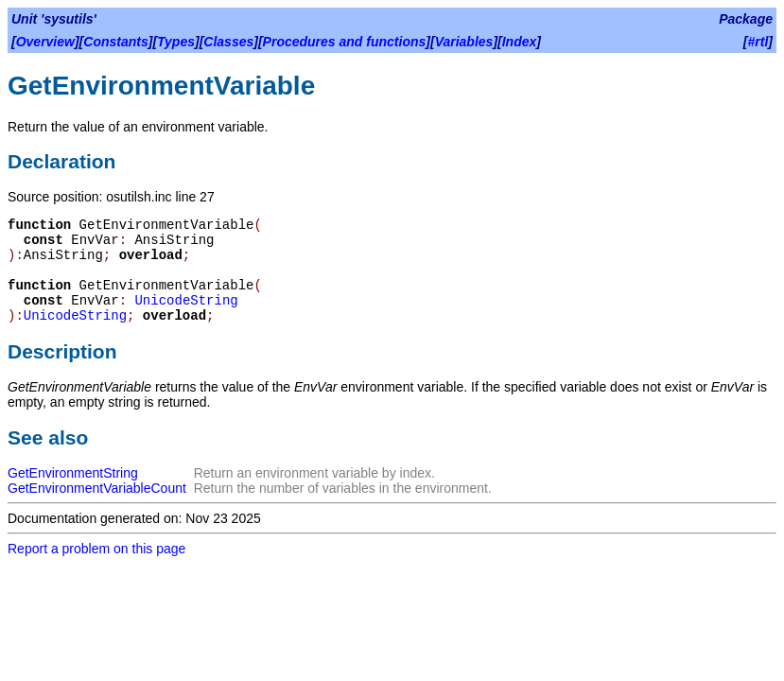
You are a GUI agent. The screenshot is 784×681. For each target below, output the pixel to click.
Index (520, 42)
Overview (45, 42)
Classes (228, 42)
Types (176, 42)
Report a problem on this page (96, 549)
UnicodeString (186, 301)
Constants (115, 42)
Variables (464, 42)
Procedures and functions (345, 42)
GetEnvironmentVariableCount (97, 488)
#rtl (758, 42)
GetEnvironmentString (73, 473)
